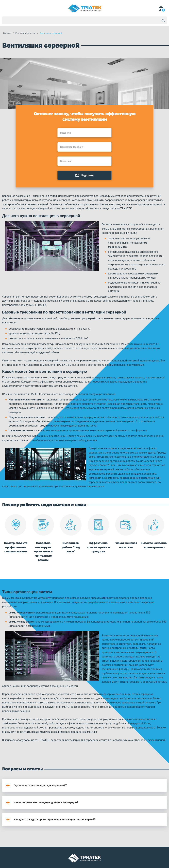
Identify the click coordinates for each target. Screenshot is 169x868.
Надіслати (84, 176)
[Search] (163, 20)
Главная (6, 33)
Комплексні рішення (24, 33)
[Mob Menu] (7, 9)
